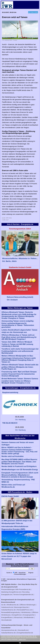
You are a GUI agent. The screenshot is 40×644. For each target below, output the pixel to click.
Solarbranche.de (7, 607)
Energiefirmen (17, 615)
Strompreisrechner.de (9, 630)
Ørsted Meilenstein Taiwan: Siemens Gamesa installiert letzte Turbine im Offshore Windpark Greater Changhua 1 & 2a (20, 381)
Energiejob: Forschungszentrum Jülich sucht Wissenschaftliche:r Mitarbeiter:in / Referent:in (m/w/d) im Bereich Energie (20, 475)
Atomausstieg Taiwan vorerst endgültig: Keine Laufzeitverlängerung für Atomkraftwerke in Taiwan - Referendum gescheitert (18, 324)
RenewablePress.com (25, 610)
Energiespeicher (29, 615)
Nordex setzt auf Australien (13, 456)
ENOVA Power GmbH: (10, 496)
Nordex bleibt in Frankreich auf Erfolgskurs (19, 466)
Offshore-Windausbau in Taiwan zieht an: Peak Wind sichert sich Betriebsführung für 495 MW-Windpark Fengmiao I (19, 337)
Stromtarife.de (23, 630)
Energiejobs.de (7, 594)
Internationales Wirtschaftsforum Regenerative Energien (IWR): (15, 528)
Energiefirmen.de (15, 592)
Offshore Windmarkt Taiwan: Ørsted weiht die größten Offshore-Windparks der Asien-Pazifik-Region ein (20, 367)
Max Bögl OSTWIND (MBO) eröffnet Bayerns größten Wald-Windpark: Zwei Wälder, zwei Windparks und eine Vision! (19, 462)
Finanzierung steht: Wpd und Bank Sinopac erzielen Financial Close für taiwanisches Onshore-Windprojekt (19, 374)
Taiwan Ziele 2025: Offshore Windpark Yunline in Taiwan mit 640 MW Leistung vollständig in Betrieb (17, 344)
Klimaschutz (18, 617)
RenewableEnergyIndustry (11, 612)
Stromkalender (7, 620)
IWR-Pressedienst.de (23, 589)
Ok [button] (20, 643)
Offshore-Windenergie (28, 605)
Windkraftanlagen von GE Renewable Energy (20, 470)
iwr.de (3, 605)
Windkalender (29, 617)
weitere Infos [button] (22, 639)
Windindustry (26, 612)
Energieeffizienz (7, 617)
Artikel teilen (34, 12)
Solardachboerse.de (8, 610)
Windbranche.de (13, 605)
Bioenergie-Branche (21, 607)
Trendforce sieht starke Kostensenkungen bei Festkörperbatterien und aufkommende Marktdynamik (20, 351)
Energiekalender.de (26, 594)
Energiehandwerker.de (25, 633)
